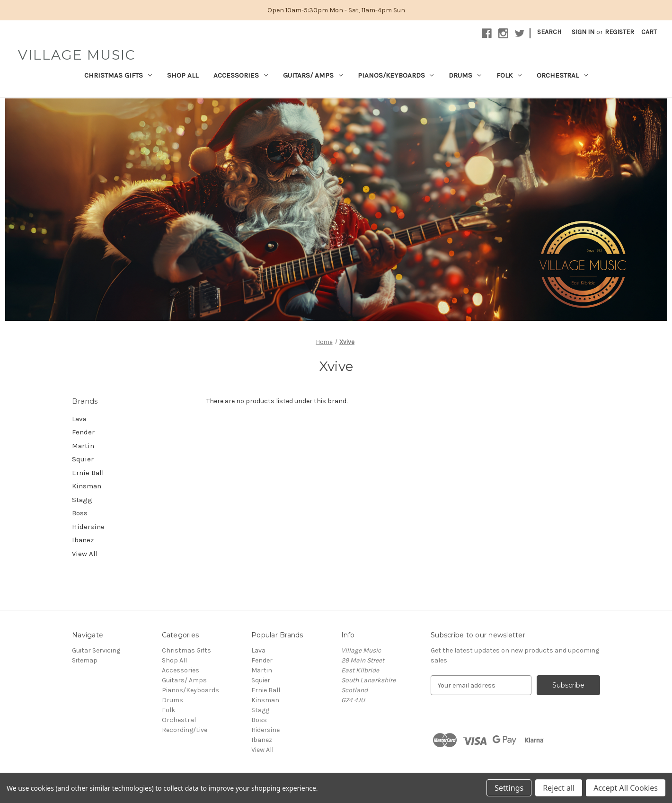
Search (549, 32)
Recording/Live (185, 730)
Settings (509, 788)
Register (619, 32)
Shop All (183, 75)
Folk (509, 75)
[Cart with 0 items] (649, 32)
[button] (336, 209)
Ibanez (83, 540)
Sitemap (85, 660)
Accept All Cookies (626, 788)
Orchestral (562, 75)
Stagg (82, 500)
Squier (83, 459)
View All (85, 554)
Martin (83, 446)
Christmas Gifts (118, 75)
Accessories (241, 75)
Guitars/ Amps (313, 75)
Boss (80, 513)
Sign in (583, 32)
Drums (465, 75)
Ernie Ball (88, 473)
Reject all (559, 788)
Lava (79, 419)
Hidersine (88, 527)
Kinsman (87, 486)
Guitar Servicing (96, 650)
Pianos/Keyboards (396, 75)
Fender (83, 432)
